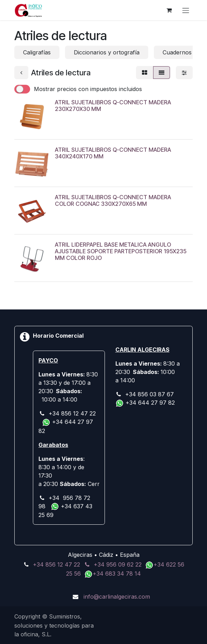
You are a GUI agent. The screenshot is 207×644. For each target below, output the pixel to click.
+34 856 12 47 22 (56, 564)
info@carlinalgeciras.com (117, 597)
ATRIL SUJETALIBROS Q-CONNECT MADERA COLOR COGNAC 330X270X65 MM (113, 200)
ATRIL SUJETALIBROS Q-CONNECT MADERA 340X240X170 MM (113, 153)
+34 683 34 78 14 (117, 574)
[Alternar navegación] (186, 10)
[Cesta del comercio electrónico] (169, 10)
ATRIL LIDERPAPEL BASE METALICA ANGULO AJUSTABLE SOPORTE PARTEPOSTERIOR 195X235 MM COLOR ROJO (121, 251)
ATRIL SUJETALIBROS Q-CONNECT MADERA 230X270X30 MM (113, 106)
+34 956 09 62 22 (118, 564)
